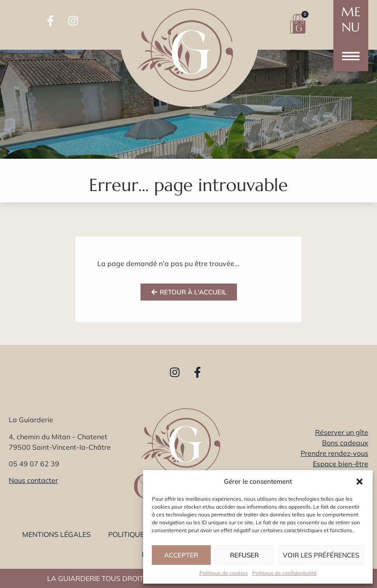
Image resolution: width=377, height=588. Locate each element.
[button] (360, 482)
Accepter (181, 555)
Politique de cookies (224, 573)
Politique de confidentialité (284, 573)
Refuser (244, 555)
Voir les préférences (321, 555)
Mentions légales (57, 534)
